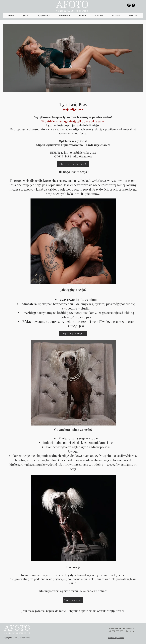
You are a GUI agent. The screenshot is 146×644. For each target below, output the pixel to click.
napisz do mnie (56, 611)
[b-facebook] (133, 5)
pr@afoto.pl (129, 631)
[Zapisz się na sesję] (73, 333)
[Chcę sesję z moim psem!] (73, 164)
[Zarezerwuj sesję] (73, 600)
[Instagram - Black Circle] (129, 5)
